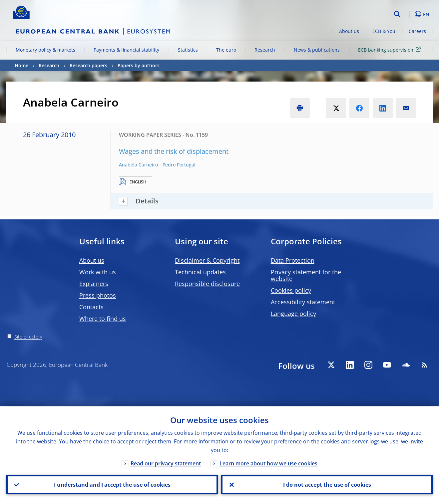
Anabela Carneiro (138, 165)
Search (397, 14)
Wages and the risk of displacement (174, 151)
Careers (417, 31)
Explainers (94, 284)
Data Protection (293, 260)
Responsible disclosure (207, 284)
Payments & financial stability (126, 50)
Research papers (88, 65)
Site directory (28, 337)
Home (21, 65)
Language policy (293, 314)
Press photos (98, 295)
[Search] (358, 13)
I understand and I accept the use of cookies (112, 484)
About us (349, 31)
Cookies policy (291, 290)
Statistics (188, 50)
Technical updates (200, 272)
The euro (226, 50)
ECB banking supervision (391, 49)
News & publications (317, 50)
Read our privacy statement (166, 463)
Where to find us (103, 319)
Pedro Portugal (179, 165)
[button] (409, 14)
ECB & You (384, 31)
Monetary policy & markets (45, 50)
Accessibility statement (303, 302)
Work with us (98, 272)
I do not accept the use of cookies (327, 484)
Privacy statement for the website (306, 275)
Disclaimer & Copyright (207, 260)
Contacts (91, 307)
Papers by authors (139, 65)
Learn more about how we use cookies (268, 463)
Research (265, 50)
